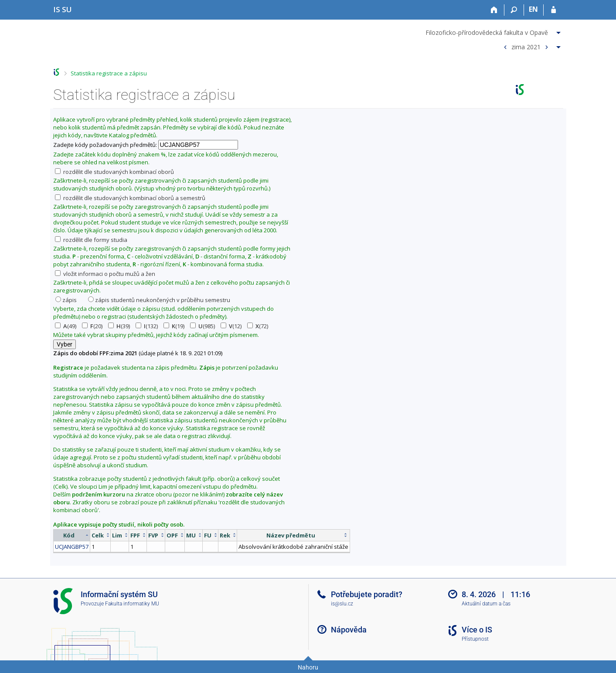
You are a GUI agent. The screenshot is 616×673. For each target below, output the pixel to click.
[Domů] (495, 10)
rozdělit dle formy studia (91, 240)
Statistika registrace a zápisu (109, 73)
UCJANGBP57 (72, 547)
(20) (92, 326)
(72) (258, 326)
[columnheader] (71, 535)
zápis (66, 300)
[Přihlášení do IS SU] (553, 10)
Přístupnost (475, 639)
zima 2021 (526, 46)
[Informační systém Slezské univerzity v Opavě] (63, 9)
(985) (202, 326)
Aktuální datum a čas (486, 604)
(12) (231, 326)
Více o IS (477, 630)
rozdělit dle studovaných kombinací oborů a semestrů (130, 198)
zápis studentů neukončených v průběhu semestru (159, 300)
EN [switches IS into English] (533, 9)
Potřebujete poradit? (367, 594)
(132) (147, 326)
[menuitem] (494, 31)
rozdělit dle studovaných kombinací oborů (114, 172)
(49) (66, 326)
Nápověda (349, 630)
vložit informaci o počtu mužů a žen (105, 274)
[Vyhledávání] (514, 10)
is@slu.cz (342, 604)
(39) (119, 326)
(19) (174, 326)
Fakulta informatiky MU (132, 604)
